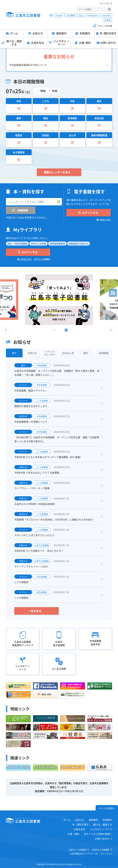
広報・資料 (73, 834)
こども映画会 (21, 582)
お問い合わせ (102, 839)
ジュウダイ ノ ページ (101, 829)
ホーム (67, 820)
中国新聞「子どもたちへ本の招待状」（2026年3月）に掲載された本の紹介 (54, 519)
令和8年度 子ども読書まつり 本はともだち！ (39, 551)
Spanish (106, 15)
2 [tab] (55, 331)
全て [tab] (14, 353)
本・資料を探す (80, 824)
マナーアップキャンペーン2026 (31, 566)
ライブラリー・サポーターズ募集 (32, 488)
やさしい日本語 (105, 26)
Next (111, 330)
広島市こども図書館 (77, 850)
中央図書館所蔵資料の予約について (28, 65)
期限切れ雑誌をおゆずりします (31, 406)
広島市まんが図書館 (100, 850)
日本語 (107, 20)
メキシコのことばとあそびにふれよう (34, 535)
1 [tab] (51, 331)
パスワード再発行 (42, 259)
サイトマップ (106, 3)
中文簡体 (71, 15)
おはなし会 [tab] (68, 353)
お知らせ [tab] (32, 353)
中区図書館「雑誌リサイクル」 (31, 390)
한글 (81, 15)
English (59, 15)
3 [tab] (58, 331)
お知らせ (80, 820)
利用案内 (107, 820)
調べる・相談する (103, 824)
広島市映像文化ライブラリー (82, 854)
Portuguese (93, 15)
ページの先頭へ (107, 808)
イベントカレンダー (50, 353)
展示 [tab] (86, 353)
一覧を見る (35, 611)
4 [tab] (62, 331)
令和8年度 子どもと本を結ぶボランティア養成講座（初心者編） (48, 457)
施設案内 (93, 820)
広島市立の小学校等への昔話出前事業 (34, 504)
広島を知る (79, 829)
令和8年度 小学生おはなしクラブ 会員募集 (37, 473)
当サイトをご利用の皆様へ (98, 834)
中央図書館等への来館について (31, 422)
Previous (6, 330)
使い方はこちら (104, 220)
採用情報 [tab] (104, 353)
